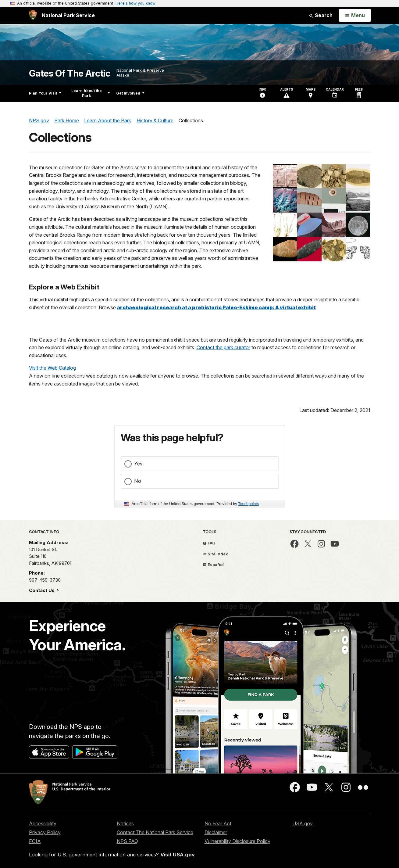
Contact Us (42, 590)
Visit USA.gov (178, 855)
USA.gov (303, 823)
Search (321, 15)
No (138, 481)
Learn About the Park (91, 93)
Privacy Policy (45, 832)
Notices (125, 823)
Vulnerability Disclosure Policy (237, 841)
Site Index (215, 554)
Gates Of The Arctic (70, 73)
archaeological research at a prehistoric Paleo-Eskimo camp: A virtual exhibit (216, 307)
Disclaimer (216, 832)
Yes (138, 464)
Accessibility (43, 823)
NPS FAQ (127, 841)
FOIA (35, 841)
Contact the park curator (223, 347)
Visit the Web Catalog (52, 368)
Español (213, 565)
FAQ (209, 543)
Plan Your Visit (45, 93)
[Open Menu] (355, 16)
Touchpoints (248, 504)
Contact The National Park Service (155, 832)
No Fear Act (218, 823)
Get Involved (130, 93)
